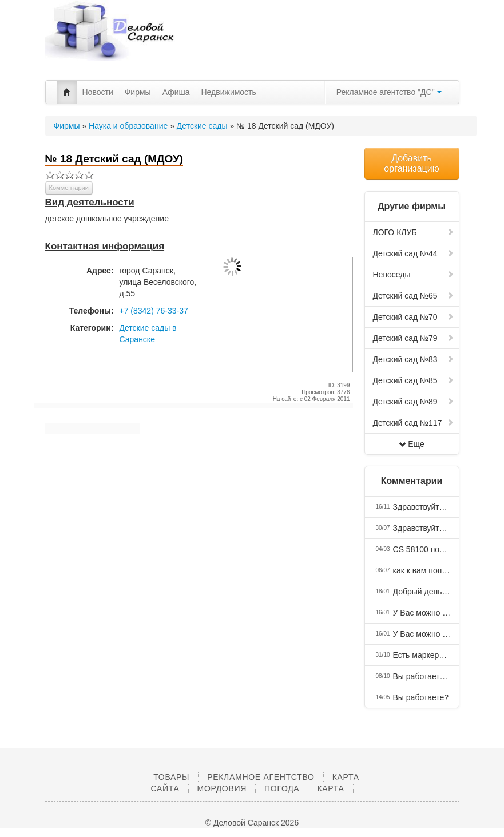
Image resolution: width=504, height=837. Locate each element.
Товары (171, 777)
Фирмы (138, 92)
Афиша (176, 92)
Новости (98, 92)
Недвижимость (229, 92)
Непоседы (414, 275)
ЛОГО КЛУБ (414, 232)
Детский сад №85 (414, 380)
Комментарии (69, 188)
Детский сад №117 (414, 423)
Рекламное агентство (261, 777)
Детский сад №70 (414, 317)
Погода (282, 788)
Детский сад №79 (414, 338)
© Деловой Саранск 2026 (252, 823)
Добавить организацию (411, 163)
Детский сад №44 (414, 253)
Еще (412, 444)
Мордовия (222, 788)
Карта (330, 788)
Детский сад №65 (414, 296)
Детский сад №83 (414, 359)
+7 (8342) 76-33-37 (154, 311)
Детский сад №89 (414, 402)
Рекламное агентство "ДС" (389, 92)
